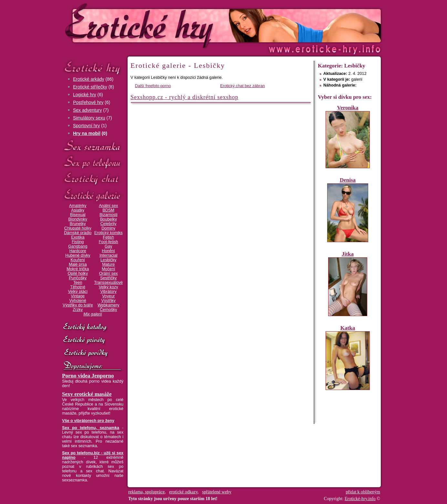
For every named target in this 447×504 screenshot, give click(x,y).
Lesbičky (108, 260)
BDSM (108, 210)
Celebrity (109, 224)
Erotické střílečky (90, 87)
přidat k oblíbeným (363, 492)
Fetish (108, 237)
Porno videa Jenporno (88, 376)
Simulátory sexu (89, 118)
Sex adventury (88, 110)
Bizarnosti (109, 215)
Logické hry (85, 95)
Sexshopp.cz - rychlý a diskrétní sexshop (184, 97)
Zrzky (78, 310)
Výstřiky (109, 301)
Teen (78, 283)
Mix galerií (93, 314)
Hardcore (78, 251)
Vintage (78, 296)
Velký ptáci (78, 292)
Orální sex (109, 273)
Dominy (108, 228)
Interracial (109, 255)
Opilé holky (78, 273)
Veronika (348, 108)
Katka (348, 328)
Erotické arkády (88, 79)
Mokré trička (78, 269)
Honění (108, 251)
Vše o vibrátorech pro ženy (88, 421)
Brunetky (78, 224)
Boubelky (109, 219)
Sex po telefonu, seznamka (91, 428)
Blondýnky (78, 219)
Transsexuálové (108, 283)
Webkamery (108, 305)
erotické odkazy (183, 492)
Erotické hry (93, 67)
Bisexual (78, 215)
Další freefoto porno (153, 86)
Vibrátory (109, 292)
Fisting (78, 242)
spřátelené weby (217, 492)
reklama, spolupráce (146, 492)
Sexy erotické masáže (87, 394)
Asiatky (78, 210)
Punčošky (78, 278)
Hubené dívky (78, 255)
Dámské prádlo (78, 233)
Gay (108, 246)
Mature (108, 264)
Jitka (348, 254)
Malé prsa (78, 264)
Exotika (78, 237)
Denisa (348, 180)
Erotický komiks (109, 233)
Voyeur (108, 296)
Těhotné (78, 287)
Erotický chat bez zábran (243, 86)
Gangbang (78, 246)
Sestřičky (108, 278)
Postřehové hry (88, 102)
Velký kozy (109, 287)
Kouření (78, 260)
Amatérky (78, 206)
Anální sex (108, 206)
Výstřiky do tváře (78, 305)
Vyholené (78, 301)
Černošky (108, 310)
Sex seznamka (93, 146)
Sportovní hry (86, 126)
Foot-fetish (109, 242)
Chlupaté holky (78, 228)
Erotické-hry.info (171, 25)
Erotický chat (93, 179)
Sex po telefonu (93, 162)
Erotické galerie (93, 195)
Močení (109, 269)
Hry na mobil (87, 133)
